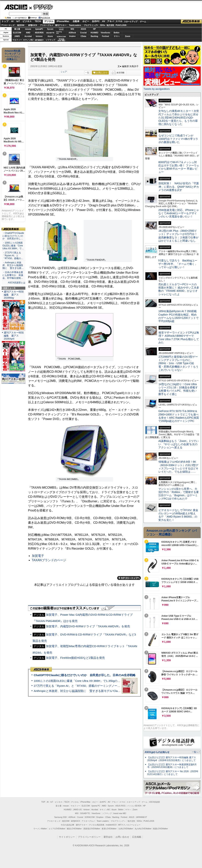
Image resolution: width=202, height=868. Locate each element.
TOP (43, 802)
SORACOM (90, 817)
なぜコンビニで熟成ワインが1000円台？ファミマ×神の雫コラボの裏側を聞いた (178, 139)
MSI (72, 29)
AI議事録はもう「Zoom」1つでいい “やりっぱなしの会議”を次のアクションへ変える (178, 444)
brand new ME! (120, 813)
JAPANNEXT (39, 40)
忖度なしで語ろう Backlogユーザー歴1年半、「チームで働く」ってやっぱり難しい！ (178, 264)
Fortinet (105, 36)
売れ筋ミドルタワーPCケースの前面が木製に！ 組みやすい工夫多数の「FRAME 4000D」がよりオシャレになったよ (179, 289)
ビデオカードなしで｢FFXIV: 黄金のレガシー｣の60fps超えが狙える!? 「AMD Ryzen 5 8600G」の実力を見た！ (178, 515)
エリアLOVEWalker (57, 829)
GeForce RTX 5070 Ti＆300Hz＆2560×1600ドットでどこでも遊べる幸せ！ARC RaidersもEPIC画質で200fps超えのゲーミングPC (179, 416)
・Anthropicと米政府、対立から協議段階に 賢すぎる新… (13, 265)
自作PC (96, 21)
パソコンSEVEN (61, 29)
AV (104, 21)
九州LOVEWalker (126, 829)
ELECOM (17, 33)
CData (83, 36)
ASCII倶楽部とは (17, 283)
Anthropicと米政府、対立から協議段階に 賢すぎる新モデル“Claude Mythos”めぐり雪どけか (94, 691)
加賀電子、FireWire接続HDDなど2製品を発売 (75, 658)
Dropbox (72, 36)
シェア (64, 72)
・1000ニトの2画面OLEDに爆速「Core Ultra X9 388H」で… (13, 246)
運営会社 (108, 837)
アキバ (111, 21)
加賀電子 (38, 556)
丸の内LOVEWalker (143, 829)
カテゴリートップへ (129, 578)
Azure (50, 36)
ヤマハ (117, 36)
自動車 (76, 21)
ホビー (86, 21)
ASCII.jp (16, 7)
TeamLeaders (75, 25)
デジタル (41, 7)
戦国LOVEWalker (160, 829)
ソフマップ (50, 40)
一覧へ (195, 752)
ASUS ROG (39, 33)
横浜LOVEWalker (74, 829)
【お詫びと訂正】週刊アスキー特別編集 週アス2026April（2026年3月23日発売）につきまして (172, 759)
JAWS (17, 36)
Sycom (50, 29)
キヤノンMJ (28, 40)
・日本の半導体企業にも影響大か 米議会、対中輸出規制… (13, 275)
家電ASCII (33, 25)
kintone (39, 36)
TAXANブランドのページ (49, 560)
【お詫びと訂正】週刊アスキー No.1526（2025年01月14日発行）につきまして (173, 773)
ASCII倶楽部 (191, 22)
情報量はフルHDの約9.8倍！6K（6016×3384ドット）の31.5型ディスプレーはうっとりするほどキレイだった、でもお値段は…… (178, 467)
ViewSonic (106, 33)
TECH (38, 21)
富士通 (17, 29)
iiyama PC (96, 806)
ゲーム (143, 22)
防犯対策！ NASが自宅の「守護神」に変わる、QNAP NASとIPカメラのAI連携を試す (179, 187)
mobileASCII (111, 825)
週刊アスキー (61, 25)
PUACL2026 (121, 25)
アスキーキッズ (8, 25)
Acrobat (28, 36)
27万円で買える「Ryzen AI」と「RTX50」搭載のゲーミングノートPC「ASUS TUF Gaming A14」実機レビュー (106, 686)
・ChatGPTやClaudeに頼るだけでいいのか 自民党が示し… (13, 236)
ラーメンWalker (40, 829)
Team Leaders (103, 821)
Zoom (128, 36)
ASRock (72, 33)
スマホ (119, 21)
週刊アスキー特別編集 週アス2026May (14, 295)
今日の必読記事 (67, 825)
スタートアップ (131, 22)
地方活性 (110, 25)
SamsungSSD (59, 32)
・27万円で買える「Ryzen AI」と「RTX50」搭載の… (13, 256)
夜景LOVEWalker (109, 829)
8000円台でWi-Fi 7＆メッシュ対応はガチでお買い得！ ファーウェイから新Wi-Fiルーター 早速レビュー (179, 167)
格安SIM (21, 25)
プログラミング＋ (118, 821)
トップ (5, 21)
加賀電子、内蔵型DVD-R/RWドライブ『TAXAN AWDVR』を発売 (88, 626)
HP (95, 29)
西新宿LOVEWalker (92, 829)
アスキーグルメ (47, 25)
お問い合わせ (122, 837)
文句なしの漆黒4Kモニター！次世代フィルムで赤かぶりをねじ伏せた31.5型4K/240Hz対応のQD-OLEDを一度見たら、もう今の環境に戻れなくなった (179, 117)
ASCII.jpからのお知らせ (157, 752)
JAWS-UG (77, 810)
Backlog (94, 36)
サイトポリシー (67, 837)
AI (12, 21)
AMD (28, 33)
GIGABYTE (50, 33)
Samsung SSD (61, 817)
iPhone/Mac (63, 21)
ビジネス (27, 21)
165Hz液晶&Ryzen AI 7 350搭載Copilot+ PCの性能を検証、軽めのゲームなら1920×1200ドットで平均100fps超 (178, 316)
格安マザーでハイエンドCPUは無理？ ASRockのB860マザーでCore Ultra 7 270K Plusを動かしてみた (179, 337)
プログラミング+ (91, 25)
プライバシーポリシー (89, 837)
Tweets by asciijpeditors (157, 89)
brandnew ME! (61, 40)
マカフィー (17, 40)
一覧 (87, 73)
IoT (18, 21)
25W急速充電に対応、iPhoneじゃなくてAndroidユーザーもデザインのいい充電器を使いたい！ (179, 213)
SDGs (103, 25)
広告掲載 (137, 837)
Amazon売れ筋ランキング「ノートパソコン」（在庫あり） (13, 55)
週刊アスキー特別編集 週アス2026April (14, 336)
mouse (28, 29)
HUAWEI (95, 33)
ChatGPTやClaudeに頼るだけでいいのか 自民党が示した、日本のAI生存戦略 (85, 675)
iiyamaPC (39, 29)
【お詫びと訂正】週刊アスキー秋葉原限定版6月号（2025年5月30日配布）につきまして (172, 766)
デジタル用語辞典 (97, 825)
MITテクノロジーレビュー (129, 825)
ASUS (83, 29)
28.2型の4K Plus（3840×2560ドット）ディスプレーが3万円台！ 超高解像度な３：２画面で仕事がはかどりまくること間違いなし (178, 236)
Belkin (116, 33)
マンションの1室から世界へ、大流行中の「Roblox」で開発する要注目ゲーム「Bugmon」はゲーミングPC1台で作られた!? (179, 494)
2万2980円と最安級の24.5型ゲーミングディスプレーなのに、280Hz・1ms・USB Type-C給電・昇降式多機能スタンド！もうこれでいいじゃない (178, 363)
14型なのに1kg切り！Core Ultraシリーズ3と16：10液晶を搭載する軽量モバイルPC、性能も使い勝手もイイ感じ (178, 389)
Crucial (83, 33)
